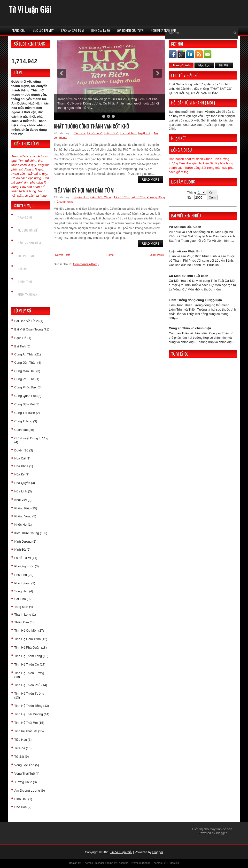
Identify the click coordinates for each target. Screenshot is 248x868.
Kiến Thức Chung (27, 533)
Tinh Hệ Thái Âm (26, 723)
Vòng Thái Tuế (24, 774)
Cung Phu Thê (24, 379)
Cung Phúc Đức (26, 387)
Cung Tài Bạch (25, 413)
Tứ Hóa (20, 748)
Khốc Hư (21, 525)
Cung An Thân (24, 354)
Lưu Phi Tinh (26, 256)
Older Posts (157, 255)
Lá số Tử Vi (23, 558)
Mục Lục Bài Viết (43, 30)
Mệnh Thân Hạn (28, 294)
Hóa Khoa (21, 466)
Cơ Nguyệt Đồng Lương (31, 438)
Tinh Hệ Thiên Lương (29, 673)
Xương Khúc (23, 782)
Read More (151, 180)
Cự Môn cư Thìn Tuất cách (189, 276)
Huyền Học (81, 197)
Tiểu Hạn (21, 740)
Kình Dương (23, 542)
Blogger (221, 833)
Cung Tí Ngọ (23, 421)
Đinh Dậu (21, 799)
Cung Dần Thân (25, 363)
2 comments (65, 202)
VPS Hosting (171, 863)
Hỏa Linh (21, 491)
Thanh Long (23, 615)
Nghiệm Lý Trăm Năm (163, 30)
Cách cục (21, 430)
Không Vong (23, 516)
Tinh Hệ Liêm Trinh (27, 639)
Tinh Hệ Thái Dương (29, 714)
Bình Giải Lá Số (101, 30)
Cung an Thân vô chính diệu (190, 328)
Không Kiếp (22, 508)
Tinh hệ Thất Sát (26, 731)
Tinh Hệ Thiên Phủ (27, 685)
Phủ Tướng (22, 583)
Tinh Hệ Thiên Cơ (27, 664)
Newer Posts (63, 255)
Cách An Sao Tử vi (73, 30)
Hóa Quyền (22, 483)
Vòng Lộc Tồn (24, 765)
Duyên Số (21, 450)
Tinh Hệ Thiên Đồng (28, 706)
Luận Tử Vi (111, 133)
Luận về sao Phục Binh (186, 251)
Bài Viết (224, 65)
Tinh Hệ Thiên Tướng (29, 694)
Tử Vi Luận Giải (30, 9)
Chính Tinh (25, 282)
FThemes (87, 863)
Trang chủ (18, 30)
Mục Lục (204, 65)
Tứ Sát (19, 757)
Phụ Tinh (21, 575)
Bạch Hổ (20, 338)
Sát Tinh (20, 599)
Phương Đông (156, 197)
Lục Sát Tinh (128, 133)
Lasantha (123, 863)
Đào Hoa (20, 807)
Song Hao (21, 591)
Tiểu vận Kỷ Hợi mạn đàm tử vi (84, 190)
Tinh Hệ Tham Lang (28, 656)
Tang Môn (21, 607)
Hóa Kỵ (19, 474)
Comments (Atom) (86, 264)
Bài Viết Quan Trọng (28, 329)
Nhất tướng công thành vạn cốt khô (91, 126)
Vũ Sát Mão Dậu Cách (185, 227)
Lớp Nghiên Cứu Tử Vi (130, 30)
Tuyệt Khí (144, 133)
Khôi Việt (21, 500)
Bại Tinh (20, 346)
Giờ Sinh (23, 269)
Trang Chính (181, 65)
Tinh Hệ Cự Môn (26, 631)
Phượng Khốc (24, 566)
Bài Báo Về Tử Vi (26, 321)
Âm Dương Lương (27, 791)
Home (110, 255)
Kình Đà (20, 550)
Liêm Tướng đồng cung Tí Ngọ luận (195, 300)
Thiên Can (22, 622)
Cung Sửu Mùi (24, 404)
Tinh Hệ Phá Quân (27, 647)
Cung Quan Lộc (25, 396)
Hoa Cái (20, 458)
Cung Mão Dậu (25, 371)
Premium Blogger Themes (146, 863)
